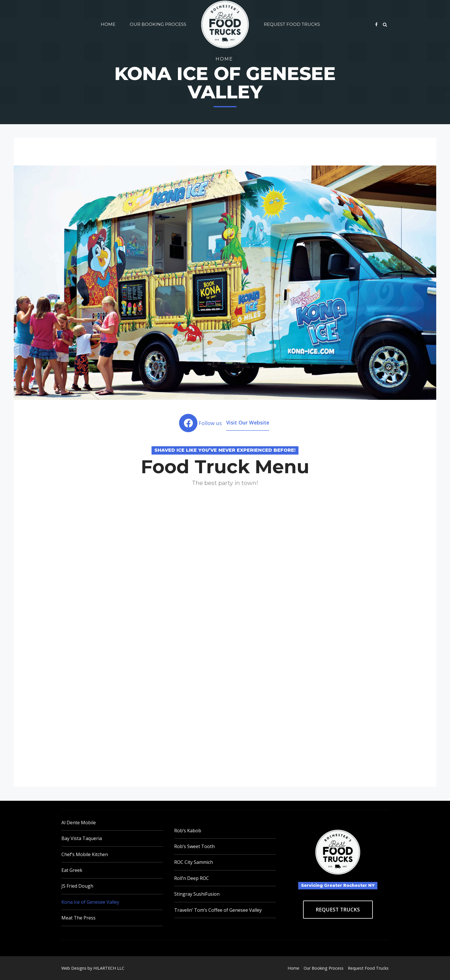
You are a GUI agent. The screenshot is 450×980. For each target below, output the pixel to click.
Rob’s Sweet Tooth (194, 846)
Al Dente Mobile (79, 823)
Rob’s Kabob (188, 831)
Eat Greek (72, 870)
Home (108, 24)
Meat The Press (78, 918)
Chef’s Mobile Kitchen (85, 854)
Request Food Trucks (292, 24)
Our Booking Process (158, 24)
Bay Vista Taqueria (82, 838)
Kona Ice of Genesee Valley (90, 902)
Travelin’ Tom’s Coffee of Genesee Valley (218, 910)
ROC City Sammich (194, 862)
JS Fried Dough (77, 886)
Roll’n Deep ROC (192, 878)
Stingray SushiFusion (197, 894)
